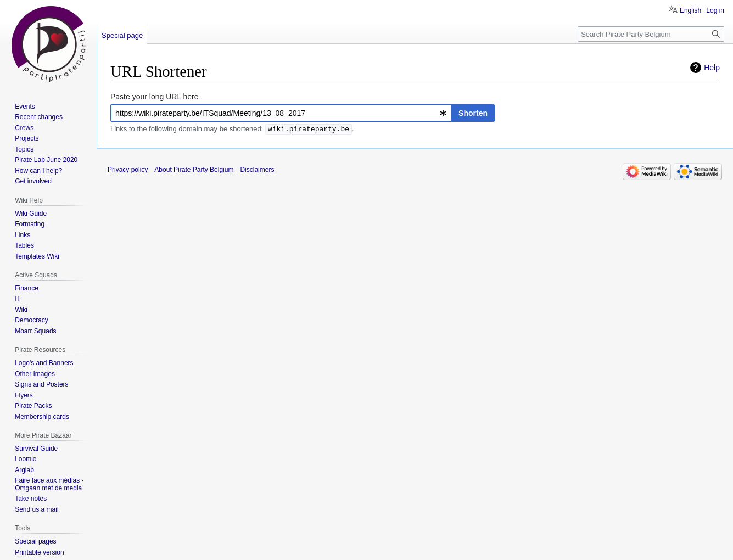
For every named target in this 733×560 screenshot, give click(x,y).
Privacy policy (128, 170)
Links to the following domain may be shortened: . (232, 130)
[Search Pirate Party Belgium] (651, 34)
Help (712, 68)
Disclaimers (257, 170)
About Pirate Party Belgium (194, 170)
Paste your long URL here (155, 97)
